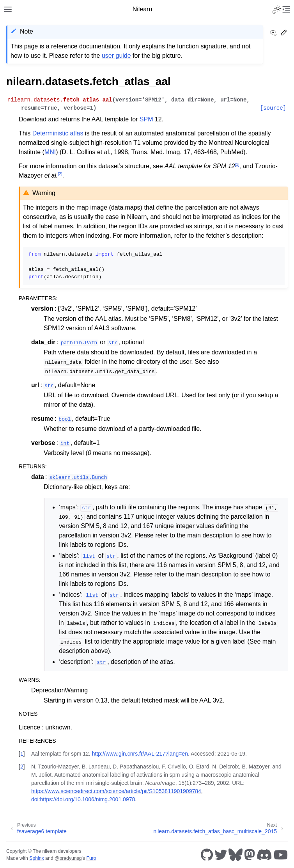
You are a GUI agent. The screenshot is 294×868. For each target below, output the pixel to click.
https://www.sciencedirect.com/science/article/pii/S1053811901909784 (116, 791)
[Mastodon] (250, 855)
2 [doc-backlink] (22, 767)
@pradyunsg (68, 858)
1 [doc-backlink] (22, 754)
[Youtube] (281, 855)
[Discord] (264, 855)
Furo (91, 858)
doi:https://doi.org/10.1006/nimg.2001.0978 (83, 799)
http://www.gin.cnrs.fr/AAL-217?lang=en (140, 754)
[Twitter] (221, 855)
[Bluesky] (236, 855)
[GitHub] (207, 855)
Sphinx (36, 858)
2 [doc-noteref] (60, 174)
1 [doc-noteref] (237, 165)
